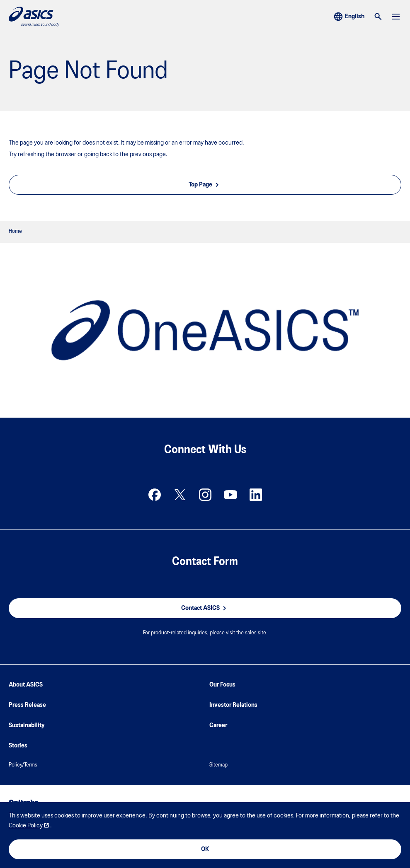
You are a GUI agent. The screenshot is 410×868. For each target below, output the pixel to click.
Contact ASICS (205, 608)
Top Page (205, 185)
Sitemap (218, 765)
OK (205, 849)
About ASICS (26, 685)
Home (15, 231)
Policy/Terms (23, 765)
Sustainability (27, 725)
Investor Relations (233, 705)
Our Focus (222, 685)
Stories (18, 746)
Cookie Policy (26, 826)
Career (218, 725)
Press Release (27, 705)
